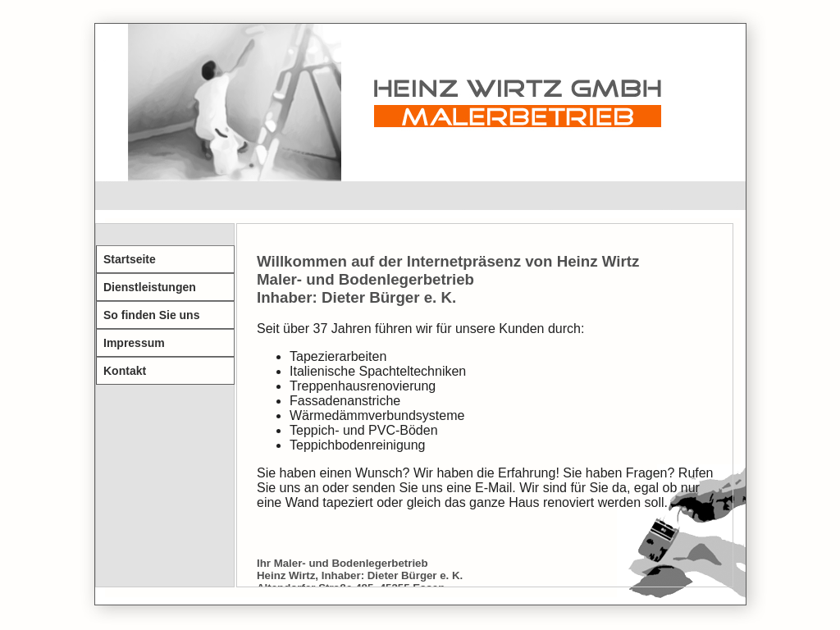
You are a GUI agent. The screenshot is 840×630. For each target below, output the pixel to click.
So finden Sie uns (151, 315)
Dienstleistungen (150, 287)
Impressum (134, 343)
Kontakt (125, 371)
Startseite (130, 259)
